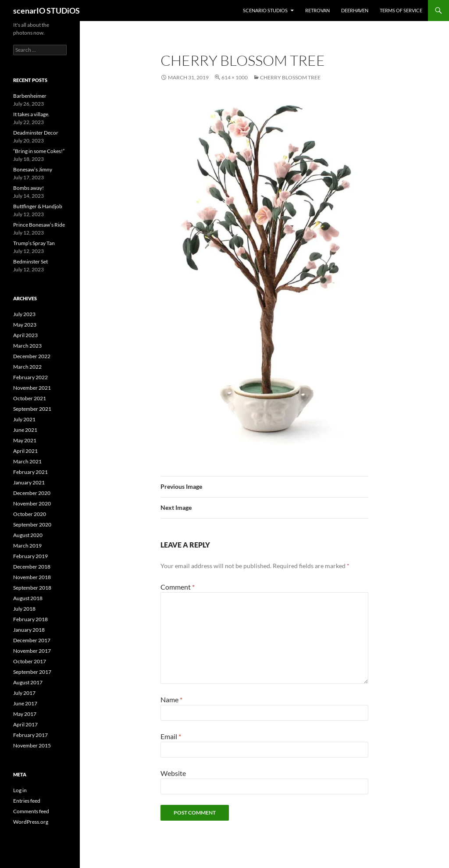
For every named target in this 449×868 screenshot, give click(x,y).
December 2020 (32, 493)
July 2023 (24, 314)
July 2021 (24, 419)
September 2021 (32, 409)
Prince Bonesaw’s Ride (39, 225)
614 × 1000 (235, 77)
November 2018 (32, 577)
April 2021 (25, 451)
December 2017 (32, 640)
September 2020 (32, 525)
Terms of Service (401, 10)
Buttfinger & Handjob (38, 206)
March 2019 (27, 546)
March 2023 (27, 346)
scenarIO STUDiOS (46, 11)
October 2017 (30, 661)
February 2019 (30, 556)
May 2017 (25, 714)
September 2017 (32, 672)
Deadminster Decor (36, 133)
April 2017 (25, 724)
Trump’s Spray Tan (34, 243)
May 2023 (25, 325)
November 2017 (32, 651)
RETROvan (317, 10)
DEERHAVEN (355, 10)
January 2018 (29, 630)
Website (173, 773)
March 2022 (27, 367)
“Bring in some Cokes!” (39, 151)
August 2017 (28, 682)
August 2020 (28, 535)
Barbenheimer (30, 96)
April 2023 (25, 335)
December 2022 (32, 356)
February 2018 (30, 619)
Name (171, 699)
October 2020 (30, 514)
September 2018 (32, 588)
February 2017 (30, 735)
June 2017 (25, 703)
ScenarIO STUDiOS (265, 10)
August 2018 (28, 598)
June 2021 (25, 430)
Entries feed (27, 801)
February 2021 (30, 472)
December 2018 (32, 567)
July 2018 (24, 609)
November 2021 (32, 388)
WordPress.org (31, 822)
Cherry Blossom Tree (290, 77)
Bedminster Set (30, 261)
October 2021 (30, 398)
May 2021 (25, 440)
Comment (178, 587)
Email (171, 736)
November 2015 (32, 745)
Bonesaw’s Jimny (33, 169)
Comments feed (31, 811)
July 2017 (24, 693)
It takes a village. (31, 114)
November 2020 (32, 503)
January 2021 (29, 482)
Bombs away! (29, 188)
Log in (20, 790)
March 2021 (27, 461)
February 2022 (30, 377)
